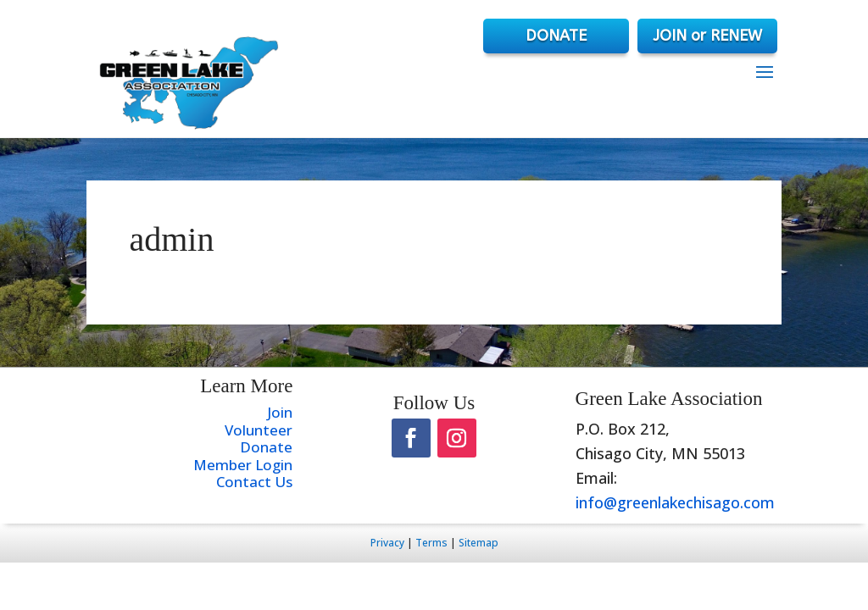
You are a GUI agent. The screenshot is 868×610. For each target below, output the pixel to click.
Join (280, 412)
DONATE (556, 36)
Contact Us (254, 482)
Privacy (387, 543)
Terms (431, 543)
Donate (266, 447)
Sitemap (479, 543)
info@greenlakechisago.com (675, 502)
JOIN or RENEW (707, 36)
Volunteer (259, 430)
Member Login (243, 465)
